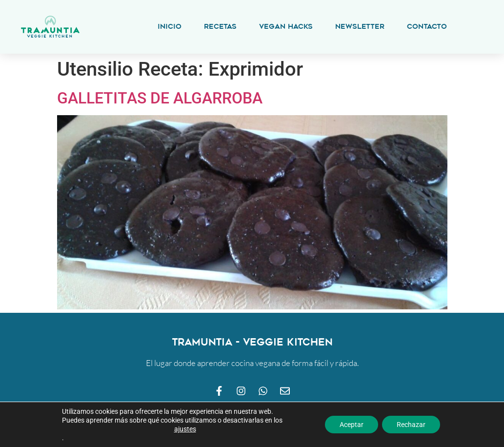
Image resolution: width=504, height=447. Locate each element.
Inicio (170, 27)
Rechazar (411, 425)
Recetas (220, 27)
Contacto (427, 27)
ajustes (185, 429)
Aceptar (352, 425)
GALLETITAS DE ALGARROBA (160, 98)
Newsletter (360, 27)
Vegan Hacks (286, 27)
